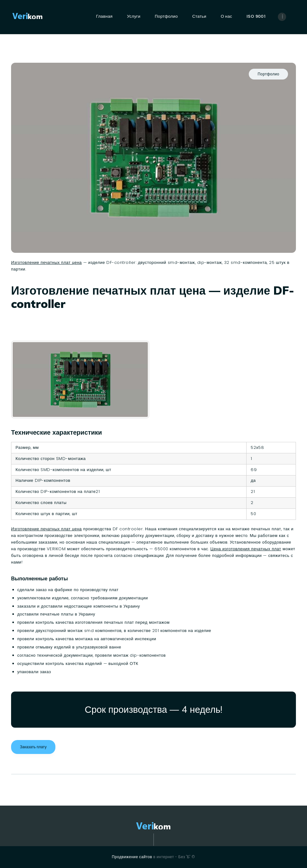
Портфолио (268, 74)
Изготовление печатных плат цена (46, 262)
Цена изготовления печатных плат (246, 549)
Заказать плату (33, 747)
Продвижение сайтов (132, 857)
